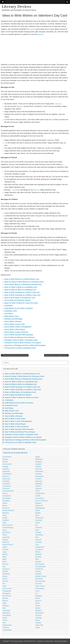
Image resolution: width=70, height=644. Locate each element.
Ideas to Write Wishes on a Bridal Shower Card (22, 279)
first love (36, 190)
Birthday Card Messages (13, 319)
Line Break (39, 549)
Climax (5, 493)
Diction (5, 506)
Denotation (6, 501)
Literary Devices (16, 6)
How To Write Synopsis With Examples (19, 335)
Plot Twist (39, 584)
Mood (4, 559)
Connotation (7, 498)
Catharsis (39, 488)
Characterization (8, 491)
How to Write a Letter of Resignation (18, 327)
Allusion (5, 462)
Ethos (37, 515)
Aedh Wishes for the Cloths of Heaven (19, 308)
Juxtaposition (40, 547)
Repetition (39, 596)
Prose (37, 591)
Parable (5, 571)
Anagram (38, 464)
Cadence (38, 486)
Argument (39, 481)
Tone (4, 623)
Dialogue (38, 503)
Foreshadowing (8, 528)
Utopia (38, 628)
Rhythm (5, 601)
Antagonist (6, 471)
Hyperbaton (39, 535)
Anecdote (39, 469)
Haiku (37, 530)
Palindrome (39, 569)
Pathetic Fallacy (41, 576)
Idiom (37, 537)
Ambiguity (39, 462)
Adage (38, 457)
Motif (37, 559)
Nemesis (5, 564)
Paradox (38, 571)
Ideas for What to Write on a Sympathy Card (21, 287)
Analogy (5, 467)
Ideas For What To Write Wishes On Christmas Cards (24, 282)
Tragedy (38, 623)
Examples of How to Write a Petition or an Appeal (23, 343)
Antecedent (39, 471)
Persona (5, 581)
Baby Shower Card (11, 316)
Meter (4, 557)
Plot (4, 584)
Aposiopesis (39, 476)
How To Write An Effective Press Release (20, 337)
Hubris (5, 535)
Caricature (6, 488)
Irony (37, 545)
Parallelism (6, 574)
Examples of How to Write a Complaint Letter (21, 340)
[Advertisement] (35, 49)
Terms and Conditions (61, 641)
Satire (4, 603)
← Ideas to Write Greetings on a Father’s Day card (15, 355)
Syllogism (39, 610)
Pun (37, 593)
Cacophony (6, 486)
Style (4, 608)
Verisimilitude (7, 630)
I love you (58, 104)
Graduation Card (11, 311)
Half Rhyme (7, 532)
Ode (4, 567)
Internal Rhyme (8, 545)
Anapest (38, 467)
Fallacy (38, 523)
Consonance (40, 498)
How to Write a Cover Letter (15, 324)
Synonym (39, 615)
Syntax (5, 618)
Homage (38, 532)
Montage (38, 557)
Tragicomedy (7, 625)
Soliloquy (6, 606)
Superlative (6, 610)
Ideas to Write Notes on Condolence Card (20, 298)
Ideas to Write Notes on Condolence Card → (56, 355)
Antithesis (39, 474)
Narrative (38, 562)
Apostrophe (6, 479)
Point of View (7, 588)
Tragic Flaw (39, 625)
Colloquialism (40, 493)
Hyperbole (6, 537)
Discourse (6, 508)
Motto (4, 562)
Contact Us (40, 641)
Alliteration (39, 459)
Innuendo (39, 542)
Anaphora (6, 469)
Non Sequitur (40, 564)
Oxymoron (6, 569)
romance (32, 29)
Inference (6, 542)
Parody (5, 576)
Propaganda (7, 591)
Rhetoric (5, 598)
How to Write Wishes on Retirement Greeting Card (23, 284)
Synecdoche (40, 613)
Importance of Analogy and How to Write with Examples (25, 345)
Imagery (5, 540)
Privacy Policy (49, 641)
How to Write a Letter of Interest (16, 332)
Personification (40, 581)
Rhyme (38, 598)
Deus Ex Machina (41, 501)
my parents (16, 190)
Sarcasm (38, 601)
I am (6, 143)
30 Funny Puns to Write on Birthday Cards (20, 348)
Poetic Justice (40, 586)
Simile (37, 603)
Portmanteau (40, 588)
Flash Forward (7, 525)
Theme (5, 620)
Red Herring (7, 596)
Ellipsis (38, 510)
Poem (4, 586)
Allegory (5, 459)
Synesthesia (7, 615)
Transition (6, 628)
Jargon (5, 547)
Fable (4, 523)
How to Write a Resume (13, 321)
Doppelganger (40, 508)
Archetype (6, 481)
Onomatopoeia (40, 567)
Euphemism (39, 518)
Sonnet (38, 606)
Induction (38, 540)
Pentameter (39, 579)
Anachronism (7, 464)
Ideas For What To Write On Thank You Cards (21, 303)
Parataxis (39, 574)
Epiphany (6, 513)
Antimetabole (7, 474)
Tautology (39, 618)
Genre (5, 530)
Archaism (39, 479)
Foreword (39, 528)
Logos (5, 552)
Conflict (38, 496)
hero (21, 106)
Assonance (6, 484)
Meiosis (38, 552)
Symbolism (6, 613)
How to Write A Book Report (15, 329)
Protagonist (6, 593)
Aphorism (6, 476)
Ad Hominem (7, 457)
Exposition (39, 520)
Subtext (38, 608)
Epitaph (38, 513)
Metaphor (39, 554)
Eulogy (5, 518)
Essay (5, 515)
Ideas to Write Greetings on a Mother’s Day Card (22, 295)
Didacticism (39, 506)
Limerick (5, 549)
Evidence (6, 520)
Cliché (37, 491)
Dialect (5, 503)
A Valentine (9, 306)
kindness (40, 34)
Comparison (7, 496)
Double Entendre (8, 510)
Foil (37, 525)
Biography (39, 484)
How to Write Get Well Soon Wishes (18, 300)
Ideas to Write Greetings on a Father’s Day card (22, 292)
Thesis (38, 620)
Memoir (5, 554)
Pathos (5, 579)
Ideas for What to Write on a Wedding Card (20, 290)
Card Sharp (9, 314)
